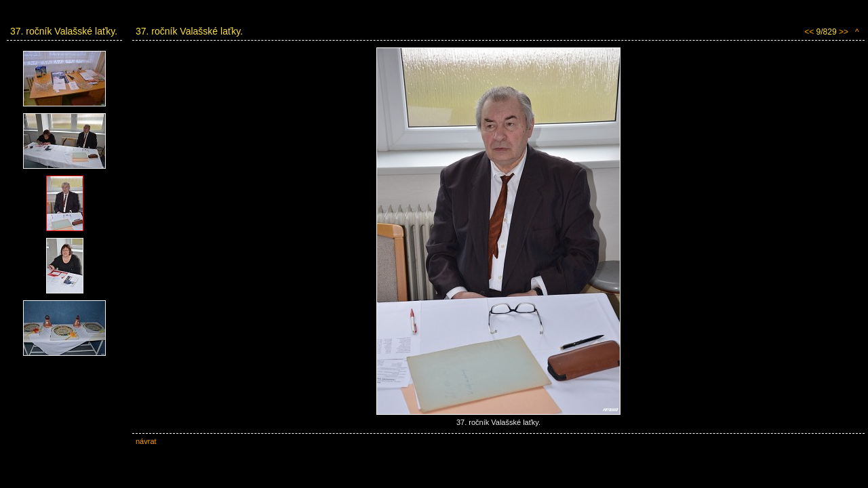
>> (844, 32)
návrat (146, 441)
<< (809, 32)
